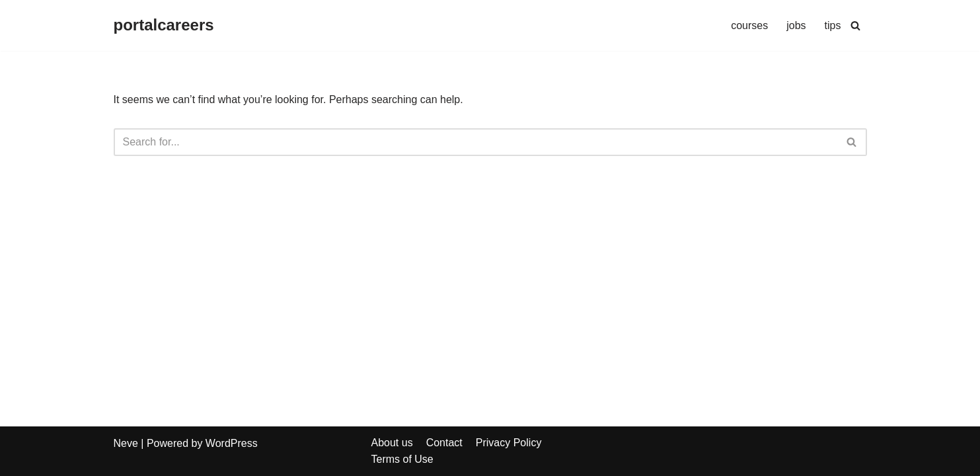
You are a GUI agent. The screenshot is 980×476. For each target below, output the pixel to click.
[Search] (855, 25)
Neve (126, 443)
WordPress (232, 443)
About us (392, 443)
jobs (796, 25)
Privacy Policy (509, 443)
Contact (444, 443)
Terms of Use (402, 459)
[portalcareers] (164, 25)
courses (749, 25)
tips (833, 25)
